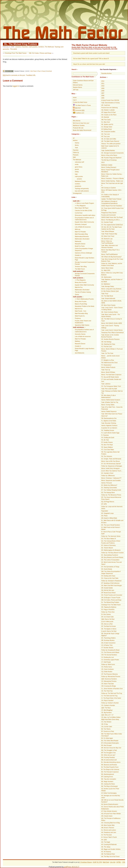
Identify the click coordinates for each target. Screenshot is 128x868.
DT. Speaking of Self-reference (110, 583)
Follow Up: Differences (108, 476)
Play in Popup (41, 71)
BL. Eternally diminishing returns (111, 762)
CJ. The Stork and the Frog (109, 696)
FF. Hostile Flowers (107, 442)
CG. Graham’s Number (108, 705)
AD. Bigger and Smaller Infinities (111, 849)
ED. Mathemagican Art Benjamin (111, 550)
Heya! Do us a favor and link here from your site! (89, 64)
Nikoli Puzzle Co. (80, 316)
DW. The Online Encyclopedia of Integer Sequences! (111, 572)
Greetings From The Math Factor (16, 53)
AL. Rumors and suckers (109, 830)
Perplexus (78, 318)
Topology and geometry (82, 189)
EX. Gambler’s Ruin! (107, 473)
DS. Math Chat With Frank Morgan (112, 586)
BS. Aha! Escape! (107, 745)
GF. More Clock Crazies (108, 305)
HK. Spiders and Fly (107, 124)
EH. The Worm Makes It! (109, 539)
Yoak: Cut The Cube (107, 353)
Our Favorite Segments (108, 69)
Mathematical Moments (82, 237)
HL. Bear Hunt (106, 122)
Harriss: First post (107, 483)
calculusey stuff (79, 162)
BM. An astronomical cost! (109, 760)
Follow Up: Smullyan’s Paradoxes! (111, 581)
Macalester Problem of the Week (85, 306)
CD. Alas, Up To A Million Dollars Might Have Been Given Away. (111, 718)
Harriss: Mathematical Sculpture (111, 400)
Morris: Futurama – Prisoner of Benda (112, 178)
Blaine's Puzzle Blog (81, 304)
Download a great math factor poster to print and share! (91, 53)
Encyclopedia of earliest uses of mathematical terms (84, 219)
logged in (16, 86)
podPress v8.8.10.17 (72, 867)
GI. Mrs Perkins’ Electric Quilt (110, 291)
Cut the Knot (79, 213)
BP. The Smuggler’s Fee (109, 753)
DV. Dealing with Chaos (108, 576)
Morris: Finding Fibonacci (109, 167)
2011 (103, 84)
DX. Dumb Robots (107, 569)
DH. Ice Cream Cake (107, 617)
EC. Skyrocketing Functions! (110, 555)
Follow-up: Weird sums (108, 664)
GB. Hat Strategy (106, 342)
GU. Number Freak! (107, 222)
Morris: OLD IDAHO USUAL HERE (112, 323)
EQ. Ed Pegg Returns (108, 502)
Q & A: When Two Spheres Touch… (112, 471)
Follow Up (76, 153)
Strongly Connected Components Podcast (85, 263)
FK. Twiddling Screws (108, 430)
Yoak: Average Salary (108, 286)
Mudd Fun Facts (80, 246)
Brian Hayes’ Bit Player (82, 208)
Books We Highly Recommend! (82, 130)
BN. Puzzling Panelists (108, 757)
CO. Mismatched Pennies (109, 681)
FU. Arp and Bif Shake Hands (110, 377)
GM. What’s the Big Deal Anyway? (111, 257)
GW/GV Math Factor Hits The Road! (112, 217)
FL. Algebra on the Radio (109, 421)
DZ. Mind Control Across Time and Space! (111, 563)
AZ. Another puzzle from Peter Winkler (110, 790)
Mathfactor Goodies (79, 126)
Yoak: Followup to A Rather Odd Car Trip (112, 392)
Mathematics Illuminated (82, 239)
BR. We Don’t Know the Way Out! (111, 748)
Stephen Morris (77, 87)
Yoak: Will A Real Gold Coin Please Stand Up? (112, 415)
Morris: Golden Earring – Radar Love (112, 181)
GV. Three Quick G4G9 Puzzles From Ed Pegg (112, 209)
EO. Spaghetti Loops (107, 513)
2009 (103, 88)
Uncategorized (77, 193)
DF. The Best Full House (109, 626)
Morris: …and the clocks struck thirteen (110, 357)
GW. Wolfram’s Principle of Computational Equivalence (109, 202)
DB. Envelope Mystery (108, 640)
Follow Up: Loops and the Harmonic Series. (112, 508)
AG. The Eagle (106, 842)
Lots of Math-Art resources (83, 227)
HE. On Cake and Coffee (109, 139)
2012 (103, 81)
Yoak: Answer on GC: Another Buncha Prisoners (110, 336)
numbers (41, 47)
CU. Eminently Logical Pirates (110, 660)
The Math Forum (80, 269)
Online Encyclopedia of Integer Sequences (84, 250)
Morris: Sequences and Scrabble (111, 480)
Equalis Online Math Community (84, 222)
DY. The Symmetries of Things (110, 567)
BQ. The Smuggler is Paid (109, 750)
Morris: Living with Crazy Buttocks (111, 289)
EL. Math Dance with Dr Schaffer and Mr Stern (112, 521)
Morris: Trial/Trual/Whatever (110, 254)
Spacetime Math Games (82, 325)
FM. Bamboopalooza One (109, 418)
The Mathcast (49, 47)
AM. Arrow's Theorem (108, 828)
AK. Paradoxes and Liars (109, 832)
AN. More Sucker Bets (108, 825)
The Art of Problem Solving (83, 292)
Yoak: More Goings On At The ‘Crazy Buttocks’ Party (112, 260)
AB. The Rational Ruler (108, 854)
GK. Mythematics (106, 277)
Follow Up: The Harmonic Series (111, 536)
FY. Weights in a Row (108, 360)
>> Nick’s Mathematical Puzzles (84, 299)
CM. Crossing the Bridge (109, 686)
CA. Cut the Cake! (107, 727)
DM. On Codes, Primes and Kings (40, 53)
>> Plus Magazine (80, 206)
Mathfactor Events (80, 181)
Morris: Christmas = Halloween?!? (111, 478)
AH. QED (104, 840)
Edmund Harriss (78, 85)
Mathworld (78, 241)
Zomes (77, 295)
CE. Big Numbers (106, 713)
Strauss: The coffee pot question (111, 144)
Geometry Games (80, 334)
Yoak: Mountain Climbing (109, 423)
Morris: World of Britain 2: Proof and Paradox (112, 350)
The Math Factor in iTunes (82, 105)
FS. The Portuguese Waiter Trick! (111, 386)
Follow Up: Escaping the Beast (110, 650)
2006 (103, 96)
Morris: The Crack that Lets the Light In (112, 184)
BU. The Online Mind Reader (110, 741)
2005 (103, 98)
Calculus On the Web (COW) (83, 211)
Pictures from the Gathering (109, 108)
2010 (103, 86)
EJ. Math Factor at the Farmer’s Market (111, 528)
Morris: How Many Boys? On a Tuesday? (110, 251)
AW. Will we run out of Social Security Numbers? (112, 801)
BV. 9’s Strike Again (107, 738)
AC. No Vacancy (106, 852)
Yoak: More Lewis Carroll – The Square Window (111, 316)
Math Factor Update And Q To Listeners (110, 147)
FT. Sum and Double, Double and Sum (111, 380)
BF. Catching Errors (107, 777)
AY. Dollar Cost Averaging (109, 793)
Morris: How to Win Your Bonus (111, 461)
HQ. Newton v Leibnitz (108, 110)
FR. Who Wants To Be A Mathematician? (108, 396)
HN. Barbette (105, 117)
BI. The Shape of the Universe (110, 770)
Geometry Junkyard (81, 224)
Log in (75, 100)
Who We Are (77, 121)
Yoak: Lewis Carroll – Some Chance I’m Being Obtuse (112, 309)
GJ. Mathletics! (106, 284)
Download (49, 71)
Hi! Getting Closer (107, 129)
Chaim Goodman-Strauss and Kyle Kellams (83, 82)
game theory (79, 167)
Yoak (76, 148)
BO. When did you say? (108, 755)
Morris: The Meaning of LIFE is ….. (112, 220)
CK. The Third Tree (107, 691)
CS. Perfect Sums (107, 667)
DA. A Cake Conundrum (108, 643)
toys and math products (82, 191)
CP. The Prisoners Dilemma (110, 674)
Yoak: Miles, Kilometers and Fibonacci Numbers (110, 247)
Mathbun (77, 341)
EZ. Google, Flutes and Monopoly (111, 459)
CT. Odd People (106, 662)
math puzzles (33, 47)
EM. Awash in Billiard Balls (109, 518)
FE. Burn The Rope (107, 445)
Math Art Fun (79, 287)
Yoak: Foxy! (105, 294)
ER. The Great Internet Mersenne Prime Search (111, 498)
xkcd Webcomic (80, 353)
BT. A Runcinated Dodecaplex (110, 743)
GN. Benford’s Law (107, 239)
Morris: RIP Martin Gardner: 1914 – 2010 (112, 191)
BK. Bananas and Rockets (109, 765)
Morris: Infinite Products (108, 367)
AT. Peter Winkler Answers (109, 811)
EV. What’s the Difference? (109, 485)
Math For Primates (80, 232)
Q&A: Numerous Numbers (109, 679)
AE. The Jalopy (106, 847)
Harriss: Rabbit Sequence (109, 411)
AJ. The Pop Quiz (107, 835)
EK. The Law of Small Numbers (111, 525)
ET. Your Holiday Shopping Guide (111, 490)
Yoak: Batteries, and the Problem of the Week (112, 281)
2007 (103, 93)
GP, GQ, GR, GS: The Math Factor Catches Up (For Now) (112, 228)
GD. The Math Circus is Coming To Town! (112, 320)
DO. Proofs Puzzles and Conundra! (112, 595)
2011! (103, 162)
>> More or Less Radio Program (84, 203)
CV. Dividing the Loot (108, 657)
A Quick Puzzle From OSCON (110, 100)
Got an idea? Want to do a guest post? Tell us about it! (91, 59)
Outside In (78, 255)
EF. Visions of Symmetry (109, 545)
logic (76, 174)
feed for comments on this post (14, 75)
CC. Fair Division (106, 722)
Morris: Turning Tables (108, 405)
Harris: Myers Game (107, 268)
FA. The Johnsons (107, 456)
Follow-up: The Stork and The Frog (112, 693)
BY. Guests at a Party (108, 731)
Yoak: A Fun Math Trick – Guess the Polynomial (112, 408)
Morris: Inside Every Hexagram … (111, 468)
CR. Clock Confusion (108, 669)
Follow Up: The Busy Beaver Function (112, 553)
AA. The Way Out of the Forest (110, 857)
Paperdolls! (105, 511)
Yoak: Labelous (106, 384)
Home (75, 98)
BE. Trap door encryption (109, 779)
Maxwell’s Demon (80, 244)
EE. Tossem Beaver (107, 548)
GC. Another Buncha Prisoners (110, 339)
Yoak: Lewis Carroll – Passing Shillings (110, 327)
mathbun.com (79, 113)
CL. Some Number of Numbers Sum (112, 689)
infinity (77, 172)
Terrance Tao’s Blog (81, 267)
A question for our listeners (109, 428)
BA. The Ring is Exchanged (109, 786)
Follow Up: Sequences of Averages (112, 466)
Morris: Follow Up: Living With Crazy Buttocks (112, 274)
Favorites (25, 47)
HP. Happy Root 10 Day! (109, 112)
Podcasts (76, 155)
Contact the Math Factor (80, 102)
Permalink (14, 49)
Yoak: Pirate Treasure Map (109, 234)
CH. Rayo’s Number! (107, 701)
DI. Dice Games (106, 614)
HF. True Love (105, 136)
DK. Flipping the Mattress (109, 607)
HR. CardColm (106, 105)
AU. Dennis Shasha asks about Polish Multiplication (113, 808)
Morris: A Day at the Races (109, 155)
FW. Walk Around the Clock (109, 363)
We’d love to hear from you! (81, 123)
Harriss (77, 143)
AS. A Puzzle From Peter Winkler (111, 814)
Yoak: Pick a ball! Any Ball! (109, 389)
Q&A (74, 157)
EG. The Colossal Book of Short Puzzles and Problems (111, 542)
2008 (103, 91)
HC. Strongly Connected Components (112, 153)
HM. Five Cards (106, 120)
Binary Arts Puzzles (81, 282)
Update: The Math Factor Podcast (111, 199)
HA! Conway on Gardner (109, 188)
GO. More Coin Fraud (108, 236)
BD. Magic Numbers (107, 782)
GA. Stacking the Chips (108, 344)
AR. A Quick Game (107, 816)
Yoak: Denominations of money (110, 103)
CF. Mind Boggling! (107, 710)
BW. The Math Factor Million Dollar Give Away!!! (112, 735)
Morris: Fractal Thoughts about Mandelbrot (110, 171)
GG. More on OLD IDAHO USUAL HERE (111, 302)
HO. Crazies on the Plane (109, 115)
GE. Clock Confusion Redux (110, 312)
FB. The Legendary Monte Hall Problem (110, 453)
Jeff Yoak (76, 90)
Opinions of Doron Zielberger (83, 253)
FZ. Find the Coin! (107, 347)
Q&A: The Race (106, 708)
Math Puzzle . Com (81, 311)
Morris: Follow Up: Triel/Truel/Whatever (107, 242)
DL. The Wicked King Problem (21, 44)
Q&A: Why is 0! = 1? (107, 715)
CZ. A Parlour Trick (107, 645)
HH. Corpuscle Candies (108, 132)
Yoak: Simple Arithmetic (108, 298)
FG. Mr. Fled (105, 440)
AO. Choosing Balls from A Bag (111, 823)
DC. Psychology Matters (108, 638)
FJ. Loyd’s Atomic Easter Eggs (110, 433)
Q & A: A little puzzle (107, 622)
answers (18, 47)
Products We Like (78, 128)
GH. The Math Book (107, 296)
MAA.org (77, 229)
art (74, 138)
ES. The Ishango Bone (108, 493)
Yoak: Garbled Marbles (108, 151)
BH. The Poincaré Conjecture (110, 772)
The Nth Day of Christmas (109, 160)
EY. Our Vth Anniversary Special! (111, 464)
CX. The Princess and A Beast (110, 652)
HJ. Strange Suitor (107, 127)
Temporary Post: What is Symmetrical (112, 333)
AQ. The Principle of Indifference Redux (111, 819)
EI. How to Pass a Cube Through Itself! (111, 533)
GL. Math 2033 (106, 270)
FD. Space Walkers (107, 447)
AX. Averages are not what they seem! (111, 797)
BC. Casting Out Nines (108, 784)
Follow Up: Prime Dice (108, 612)
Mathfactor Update (107, 165)
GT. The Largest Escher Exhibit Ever (112, 225)
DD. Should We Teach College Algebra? (110, 635)
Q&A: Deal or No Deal (108, 619)
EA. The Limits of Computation (110, 560)
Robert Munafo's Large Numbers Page (85, 259)
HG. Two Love (106, 134)
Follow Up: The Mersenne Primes (111, 495)
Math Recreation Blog (81, 234)
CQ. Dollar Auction (107, 672)
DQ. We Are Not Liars (108, 590)
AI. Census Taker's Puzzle (109, 837)
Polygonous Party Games (109, 213)
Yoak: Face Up (106, 370)
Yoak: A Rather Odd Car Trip (110, 402)
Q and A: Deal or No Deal (109, 631)
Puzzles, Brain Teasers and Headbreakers (83, 322)
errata (77, 164)
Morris (77, 145)
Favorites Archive (106, 73)
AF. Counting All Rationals (109, 844)
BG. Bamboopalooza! (108, 774)
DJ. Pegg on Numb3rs (108, 610)
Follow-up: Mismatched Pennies (111, 677)
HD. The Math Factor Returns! (110, 141)
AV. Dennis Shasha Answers (110, 804)
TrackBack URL (31, 75)
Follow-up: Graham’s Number (110, 703)
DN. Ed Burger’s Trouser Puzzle (111, 598)
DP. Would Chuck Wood (108, 593)
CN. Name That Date (108, 684)
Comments (79, 110)
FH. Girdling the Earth (108, 438)
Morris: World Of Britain (108, 372)
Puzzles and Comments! (109, 215)
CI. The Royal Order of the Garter (111, 698)
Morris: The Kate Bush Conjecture (111, 375)
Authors (75, 140)
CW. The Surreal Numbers (109, 655)
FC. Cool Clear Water (108, 450)
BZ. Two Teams (106, 729)
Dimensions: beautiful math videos (85, 215)
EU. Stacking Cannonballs (109, 488)
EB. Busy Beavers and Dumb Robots (112, 557)
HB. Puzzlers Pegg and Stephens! (111, 158)
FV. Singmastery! (106, 365)
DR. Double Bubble (107, 588)
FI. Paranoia (105, 435)
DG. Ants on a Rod (107, 624)
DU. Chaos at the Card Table (110, 578)
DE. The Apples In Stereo (109, 629)
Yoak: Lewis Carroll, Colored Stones (112, 330)
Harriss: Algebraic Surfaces (109, 426)
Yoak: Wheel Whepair (108, 231)
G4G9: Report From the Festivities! (112, 206)
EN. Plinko (104, 516)
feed (77, 108)
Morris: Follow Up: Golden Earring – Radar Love (112, 175)
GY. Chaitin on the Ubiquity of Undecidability (110, 196)
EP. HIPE (104, 504)
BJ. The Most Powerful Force (110, 767)
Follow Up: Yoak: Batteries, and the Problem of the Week (112, 265)
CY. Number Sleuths (107, 648)
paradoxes (78, 186)
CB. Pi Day (105, 724)
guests (77, 169)
